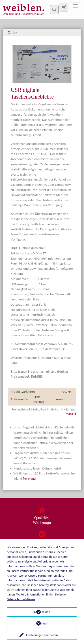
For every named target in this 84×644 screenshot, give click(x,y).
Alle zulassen (42, 612)
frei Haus (29, 479)
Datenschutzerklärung (21, 599)
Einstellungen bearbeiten (42, 635)
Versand (71, 414)
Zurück (13, 32)
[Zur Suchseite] (64, 7)
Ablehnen (42, 623)
